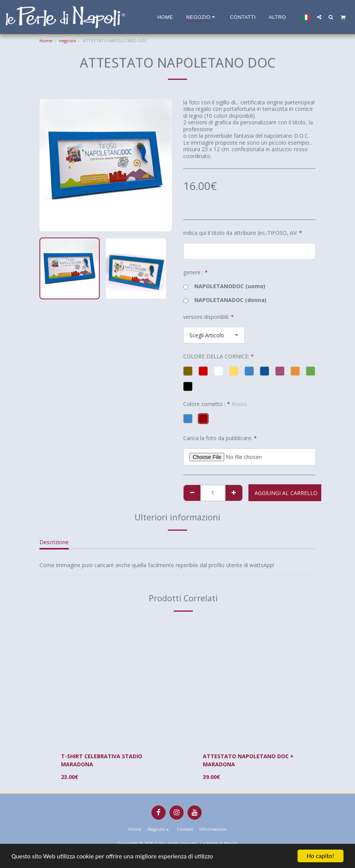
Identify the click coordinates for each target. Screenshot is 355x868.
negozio (68, 40)
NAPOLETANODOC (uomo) (224, 286)
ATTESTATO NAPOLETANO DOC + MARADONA (248, 760)
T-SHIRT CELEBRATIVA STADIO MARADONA (102, 760)
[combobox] (214, 335)
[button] (319, 17)
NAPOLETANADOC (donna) (225, 300)
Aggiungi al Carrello (286, 493)
